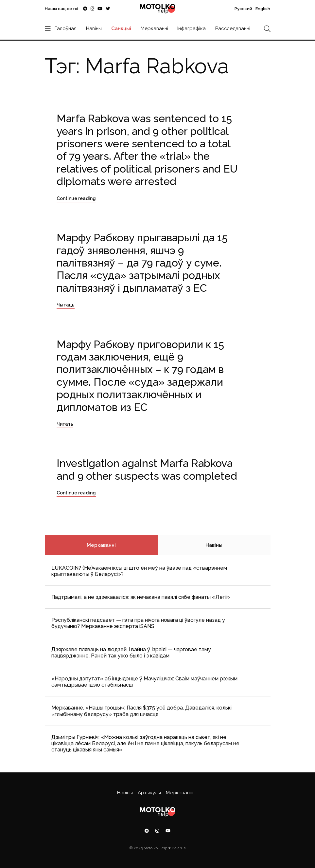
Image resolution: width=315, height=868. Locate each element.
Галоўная (66, 28)
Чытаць (66, 305)
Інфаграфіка (192, 28)
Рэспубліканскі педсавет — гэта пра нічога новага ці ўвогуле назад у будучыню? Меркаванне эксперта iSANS (138, 623)
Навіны (94, 28)
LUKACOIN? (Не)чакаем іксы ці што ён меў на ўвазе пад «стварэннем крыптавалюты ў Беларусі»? (139, 571)
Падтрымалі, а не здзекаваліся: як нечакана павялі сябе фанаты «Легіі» (141, 597)
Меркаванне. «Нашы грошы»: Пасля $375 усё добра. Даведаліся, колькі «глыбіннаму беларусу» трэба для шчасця (141, 711)
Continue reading (76, 198)
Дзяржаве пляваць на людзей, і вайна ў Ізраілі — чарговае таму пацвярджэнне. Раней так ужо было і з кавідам (131, 653)
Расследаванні (233, 28)
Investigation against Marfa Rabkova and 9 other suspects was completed (147, 469)
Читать (65, 424)
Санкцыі (121, 28)
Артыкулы (149, 793)
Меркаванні (154, 28)
